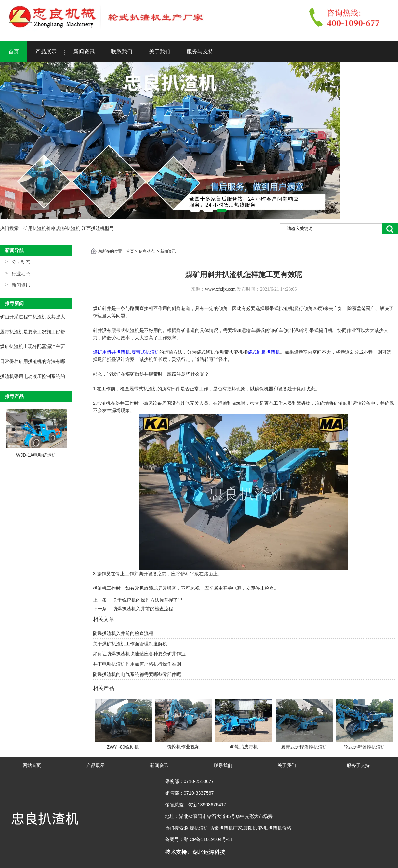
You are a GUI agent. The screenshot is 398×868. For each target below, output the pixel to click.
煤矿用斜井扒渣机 (111, 352)
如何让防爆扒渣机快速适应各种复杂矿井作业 (139, 654)
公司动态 (21, 262)
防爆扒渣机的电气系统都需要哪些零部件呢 (137, 674)
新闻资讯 (84, 52)
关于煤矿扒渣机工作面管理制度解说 (130, 644)
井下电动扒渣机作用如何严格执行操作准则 (137, 664)
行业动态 (21, 274)
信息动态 (147, 251)
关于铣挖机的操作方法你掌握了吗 (147, 600)
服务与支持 (200, 52)
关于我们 (160, 52)
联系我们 (122, 52)
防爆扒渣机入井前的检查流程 (142, 609)
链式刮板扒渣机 (264, 352)
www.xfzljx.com (220, 289)
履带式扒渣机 (145, 352)
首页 (14, 52)
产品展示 (46, 52)
